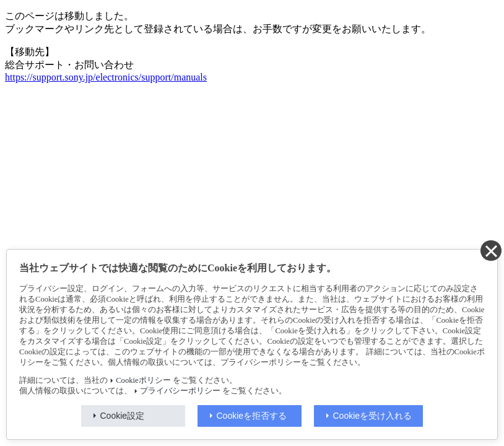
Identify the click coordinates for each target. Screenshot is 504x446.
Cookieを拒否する (252, 416)
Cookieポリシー (143, 380)
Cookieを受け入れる (373, 416)
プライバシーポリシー (180, 391)
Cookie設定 (123, 416)
